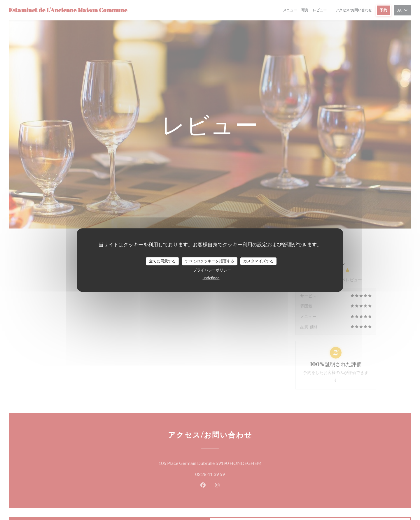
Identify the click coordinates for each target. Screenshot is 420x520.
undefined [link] (211, 278)
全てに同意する (162, 261)
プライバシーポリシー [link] (212, 270)
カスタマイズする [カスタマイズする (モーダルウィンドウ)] (258, 261)
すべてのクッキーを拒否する (210, 261)
